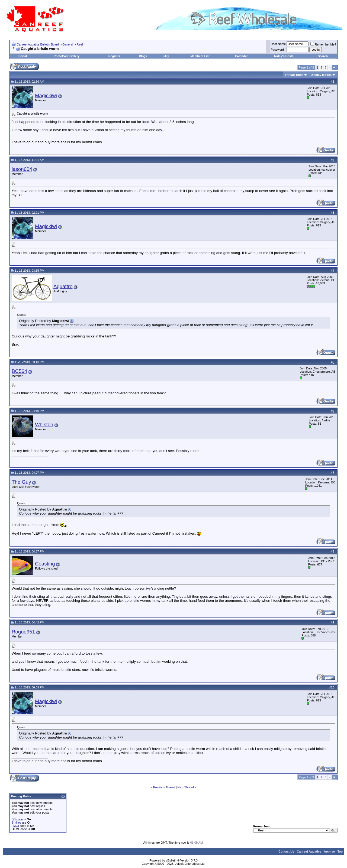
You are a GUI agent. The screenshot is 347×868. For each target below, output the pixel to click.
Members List (200, 56)
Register (114, 56)
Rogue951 (23, 632)
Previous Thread (164, 787)
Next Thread (186, 787)
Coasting (45, 564)
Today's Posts (283, 56)
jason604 (22, 169)
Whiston (44, 425)
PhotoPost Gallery (67, 56)
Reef (80, 44)
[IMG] (15, 826)
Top (340, 851)
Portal (23, 56)
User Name (278, 44)
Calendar (241, 56)
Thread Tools (294, 75)
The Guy (21, 482)
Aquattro (63, 286)
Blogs (143, 56)
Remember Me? (323, 44)
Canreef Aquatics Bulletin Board (38, 44)
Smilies (16, 823)
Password (277, 50)
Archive (329, 851)
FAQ (166, 56)
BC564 (19, 371)
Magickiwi (46, 95)
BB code (17, 819)
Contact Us (286, 851)
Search (323, 56)
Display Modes (321, 75)
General (68, 44)
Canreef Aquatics (309, 851)
